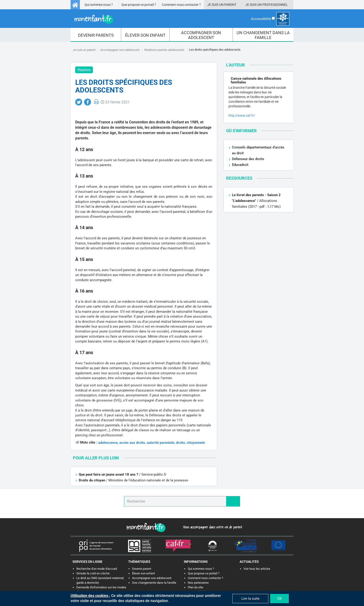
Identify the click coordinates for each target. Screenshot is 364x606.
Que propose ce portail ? (139, 5)
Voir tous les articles (257, 569)
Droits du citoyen (92, 480)
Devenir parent (142, 569)
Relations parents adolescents (164, 50)
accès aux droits (132, 443)
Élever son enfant (143, 573)
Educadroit (240, 165)
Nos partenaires (198, 583)
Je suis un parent (84, 50)
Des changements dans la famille (154, 583)
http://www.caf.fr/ (242, 115)
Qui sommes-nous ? (99, 5)
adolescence (108, 443)
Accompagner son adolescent (120, 50)
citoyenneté (196, 443)
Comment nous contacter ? (181, 5)
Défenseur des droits (248, 159)
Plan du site (195, 587)
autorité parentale (161, 443)
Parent (230, 5)
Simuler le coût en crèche (93, 573)
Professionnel (275, 5)
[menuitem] (96, 35)
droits (180, 443)
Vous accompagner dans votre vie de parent (212, 527)
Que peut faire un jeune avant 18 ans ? (109, 474)
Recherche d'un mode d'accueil (97, 569)
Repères (84, 70)
